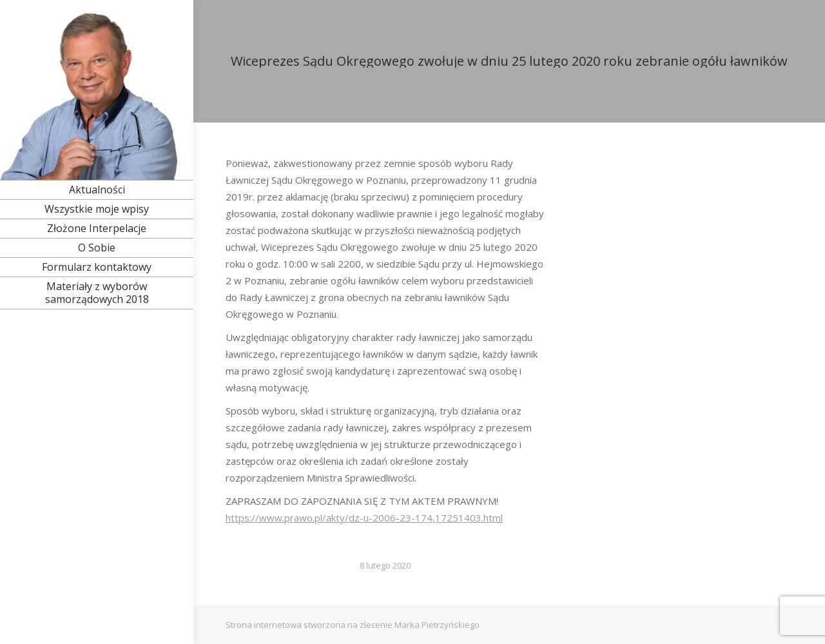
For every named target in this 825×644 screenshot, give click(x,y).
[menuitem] (97, 190)
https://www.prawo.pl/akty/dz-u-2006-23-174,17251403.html (364, 518)
